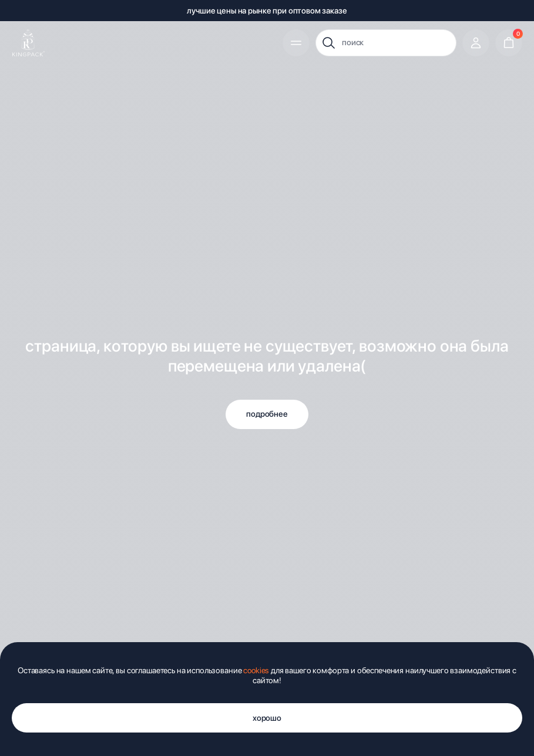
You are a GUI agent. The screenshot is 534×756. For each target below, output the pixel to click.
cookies (256, 670)
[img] (28, 43)
